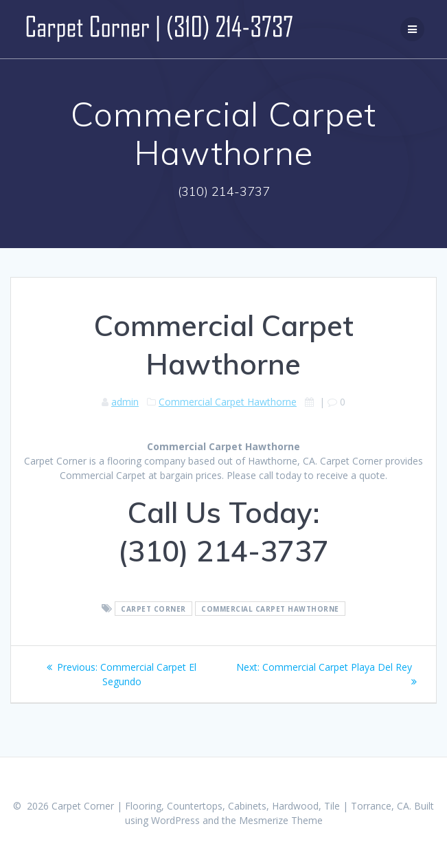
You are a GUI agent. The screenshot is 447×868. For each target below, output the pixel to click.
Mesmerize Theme (281, 820)
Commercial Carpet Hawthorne (228, 402)
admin (125, 402)
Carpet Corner (153, 609)
